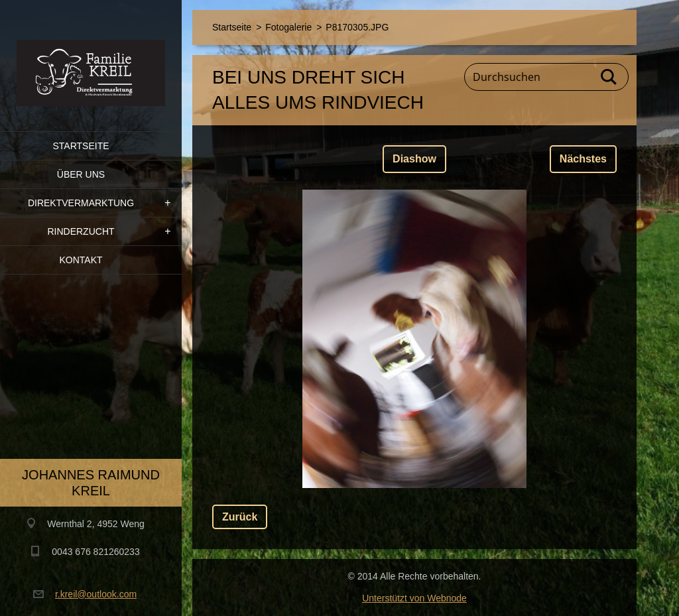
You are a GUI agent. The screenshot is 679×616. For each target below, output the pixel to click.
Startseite (81, 146)
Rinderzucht (81, 231)
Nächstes (583, 159)
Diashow (414, 159)
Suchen (609, 77)
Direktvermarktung (81, 203)
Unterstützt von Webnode (414, 598)
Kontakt (81, 260)
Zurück (240, 517)
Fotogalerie (288, 27)
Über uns (81, 174)
